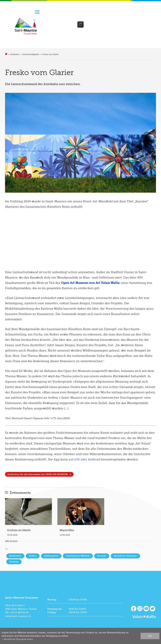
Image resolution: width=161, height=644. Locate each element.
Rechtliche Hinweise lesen (18, 639)
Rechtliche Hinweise (125, 556)
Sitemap (14, 562)
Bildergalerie (51, 556)
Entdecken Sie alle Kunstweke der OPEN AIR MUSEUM (38, 474)
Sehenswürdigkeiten (31, 54)
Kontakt (102, 556)
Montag (52, 600)
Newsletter (15, 556)
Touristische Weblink (78, 556)
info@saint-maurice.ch (18, 616)
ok (150, 636)
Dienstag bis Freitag (54, 611)
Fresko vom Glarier (50, 54)
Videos (33, 556)
